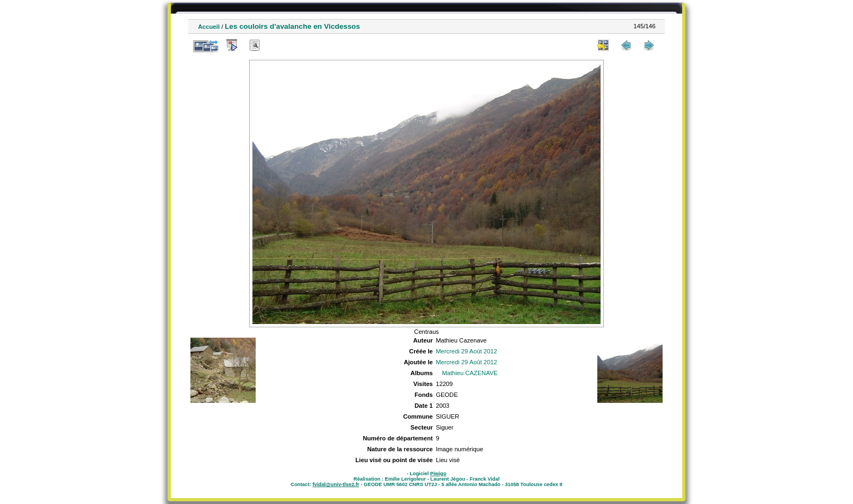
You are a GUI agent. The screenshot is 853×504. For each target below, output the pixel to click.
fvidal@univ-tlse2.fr (336, 484)
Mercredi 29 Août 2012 (466, 351)
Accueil (209, 27)
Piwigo (438, 474)
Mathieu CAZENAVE (469, 373)
